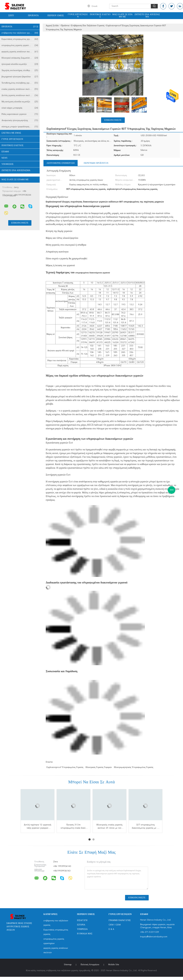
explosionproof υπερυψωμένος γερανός (65, 767)
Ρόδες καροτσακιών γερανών (20, 114)
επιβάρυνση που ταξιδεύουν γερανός (20, 33)
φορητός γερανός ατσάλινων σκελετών (20, 52)
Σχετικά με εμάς (11, 133)
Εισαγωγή (82, 920)
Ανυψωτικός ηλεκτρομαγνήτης (20, 120)
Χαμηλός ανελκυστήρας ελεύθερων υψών (20, 70)
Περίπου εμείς (56, 16)
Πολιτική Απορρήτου (90, 965)
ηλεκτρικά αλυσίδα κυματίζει (20, 64)
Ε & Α (111, 929)
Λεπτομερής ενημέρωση (61, 163)
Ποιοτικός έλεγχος (100, 16)
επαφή (5, 152)
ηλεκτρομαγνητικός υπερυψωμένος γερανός (134, 767)
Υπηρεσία (82, 929)
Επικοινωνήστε (113, 120)
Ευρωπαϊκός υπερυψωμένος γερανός (20, 39)
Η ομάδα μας (85, 934)
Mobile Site (114, 965)
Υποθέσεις (8, 164)
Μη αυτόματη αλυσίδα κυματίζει (20, 102)
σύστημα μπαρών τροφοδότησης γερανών (20, 127)
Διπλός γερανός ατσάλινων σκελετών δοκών (21, 95)
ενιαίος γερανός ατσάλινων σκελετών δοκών (21, 89)
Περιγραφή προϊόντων (96, 163)
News (4, 158)
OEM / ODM (115, 925)
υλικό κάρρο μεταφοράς (20, 108)
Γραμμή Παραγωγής (120, 920)
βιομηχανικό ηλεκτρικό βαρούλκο (20, 77)
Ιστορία (81, 925)
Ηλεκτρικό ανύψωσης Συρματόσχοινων (20, 58)
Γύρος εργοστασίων (78, 16)
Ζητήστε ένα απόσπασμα (147, 16)
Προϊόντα (33, 16)
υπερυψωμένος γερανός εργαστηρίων (20, 45)
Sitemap (68, 965)
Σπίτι (11, 16)
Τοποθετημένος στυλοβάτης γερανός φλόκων (21, 83)
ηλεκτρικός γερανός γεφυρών (99, 767)
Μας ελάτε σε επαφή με (122, 16)
